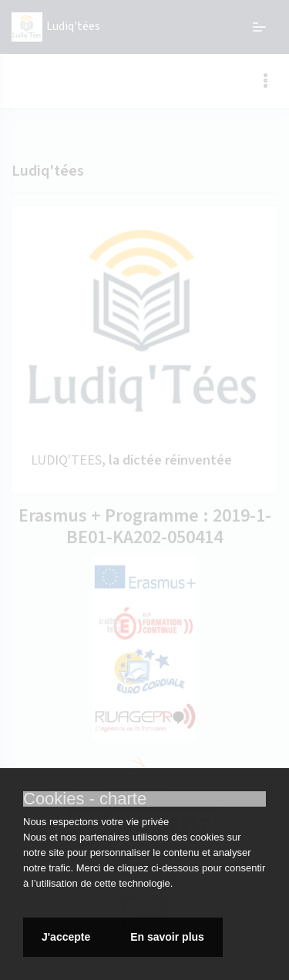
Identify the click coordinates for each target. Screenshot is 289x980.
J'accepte (67, 937)
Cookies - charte (85, 799)
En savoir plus (167, 937)
